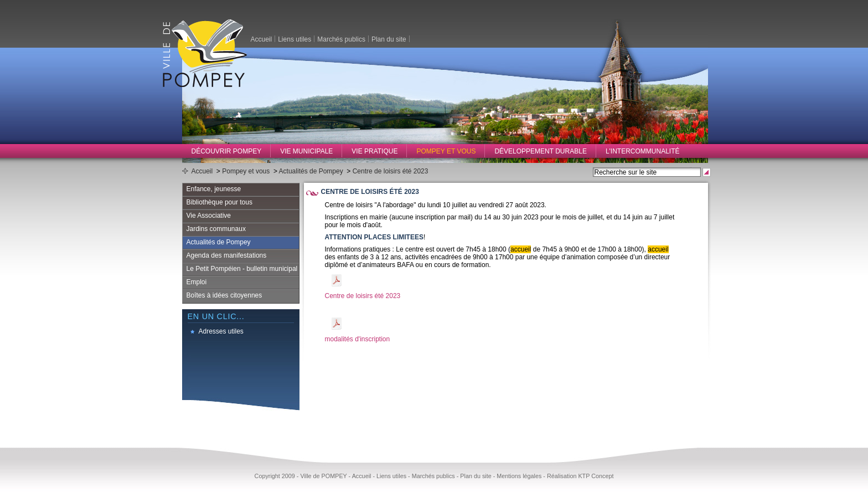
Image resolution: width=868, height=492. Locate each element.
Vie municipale (306, 151)
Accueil (262, 39)
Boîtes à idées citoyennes (224, 295)
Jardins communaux (216, 229)
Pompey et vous (446, 151)
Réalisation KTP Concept (580, 476)
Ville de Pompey (205, 53)
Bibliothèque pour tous (219, 202)
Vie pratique (374, 151)
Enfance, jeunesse (214, 189)
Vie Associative (209, 216)
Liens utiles (294, 39)
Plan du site (389, 39)
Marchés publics (341, 39)
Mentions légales (519, 476)
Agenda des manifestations (227, 255)
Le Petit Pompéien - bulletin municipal (242, 269)
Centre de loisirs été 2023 (391, 171)
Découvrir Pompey (227, 151)
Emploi (197, 282)
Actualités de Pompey (311, 171)
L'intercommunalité (643, 151)
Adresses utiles (221, 331)
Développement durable (541, 151)
